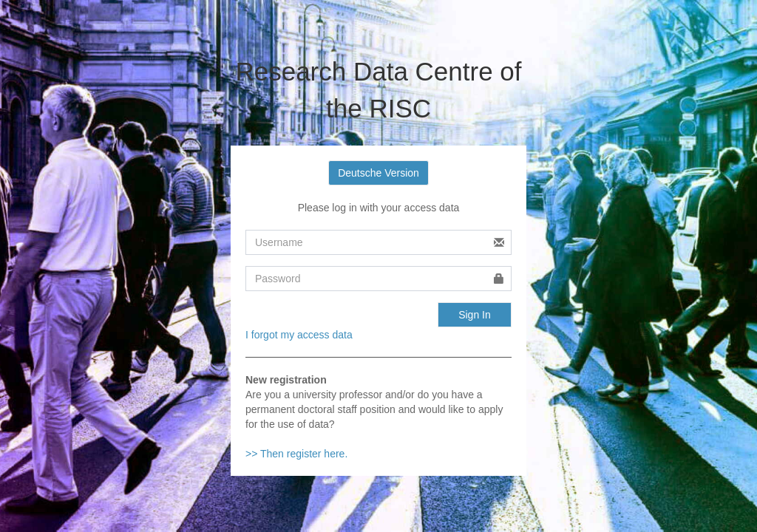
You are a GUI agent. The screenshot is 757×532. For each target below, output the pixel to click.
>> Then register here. (296, 454)
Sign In (475, 315)
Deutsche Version (378, 173)
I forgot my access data (299, 335)
